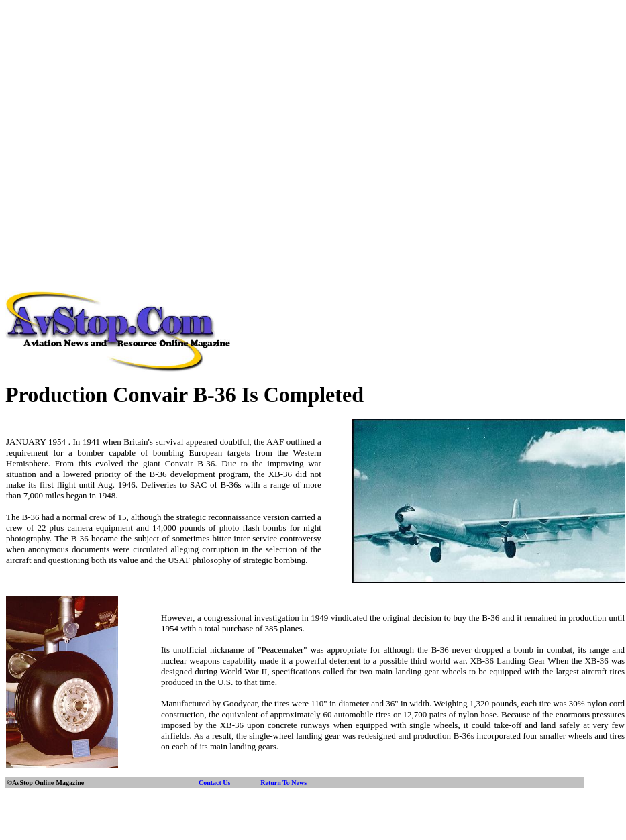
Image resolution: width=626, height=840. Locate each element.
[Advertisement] (126, 131)
